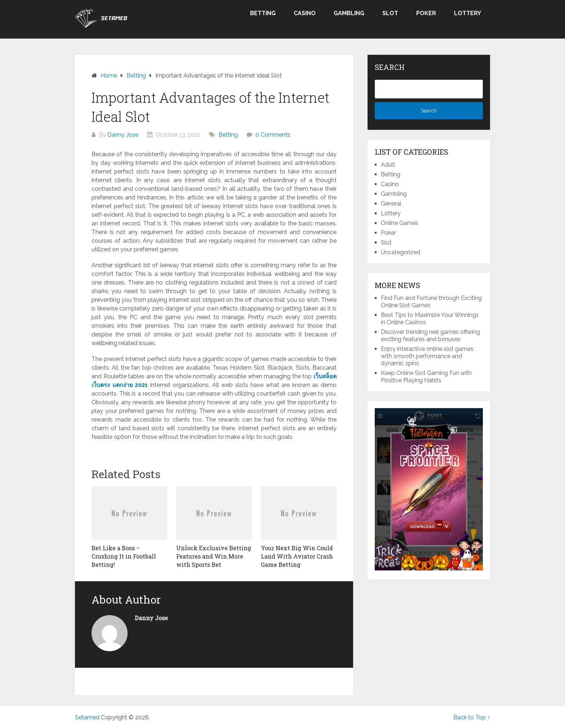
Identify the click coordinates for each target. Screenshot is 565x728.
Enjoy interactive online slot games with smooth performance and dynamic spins (427, 356)
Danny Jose (123, 135)
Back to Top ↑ (472, 717)
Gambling (349, 13)
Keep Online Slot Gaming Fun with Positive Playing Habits (426, 377)
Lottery (468, 13)
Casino (305, 13)
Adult (388, 165)
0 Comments (273, 135)
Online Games (400, 223)
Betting (263, 13)
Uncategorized (401, 252)
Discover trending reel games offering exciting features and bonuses (430, 336)
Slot (390, 13)
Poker (426, 13)
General (391, 204)
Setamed (87, 717)
